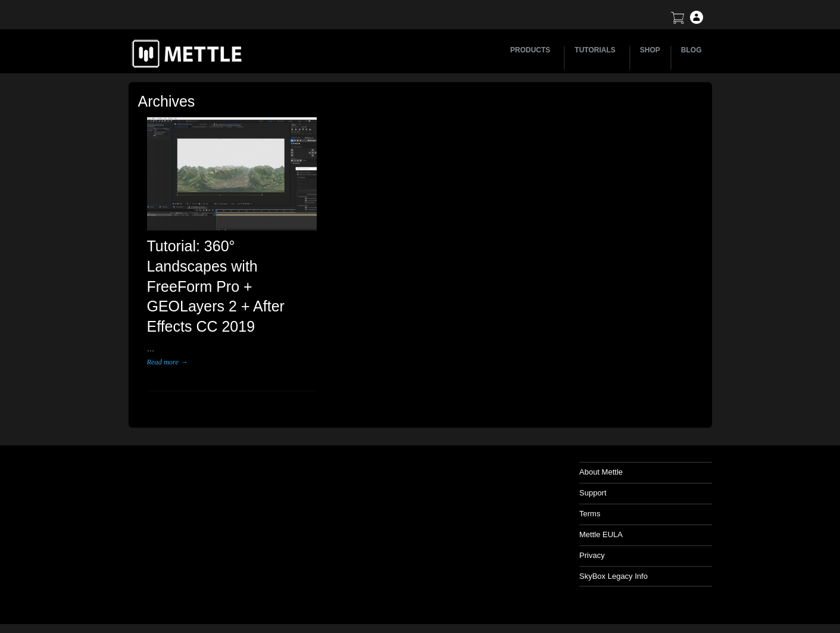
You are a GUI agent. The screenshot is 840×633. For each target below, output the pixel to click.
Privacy (592, 555)
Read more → (168, 362)
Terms (590, 514)
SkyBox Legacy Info (613, 576)
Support (593, 493)
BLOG (691, 50)
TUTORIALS (597, 50)
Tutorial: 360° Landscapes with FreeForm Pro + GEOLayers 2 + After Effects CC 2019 (216, 286)
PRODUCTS (532, 50)
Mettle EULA (601, 534)
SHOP (650, 50)
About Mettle (601, 472)
